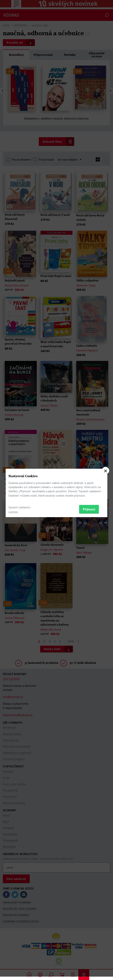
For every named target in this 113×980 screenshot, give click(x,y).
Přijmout (89, 509)
